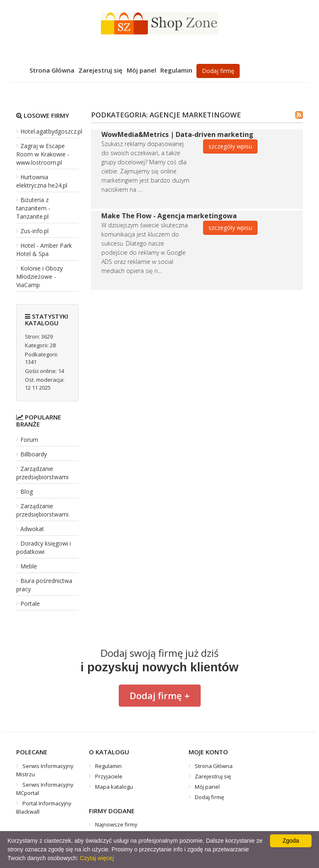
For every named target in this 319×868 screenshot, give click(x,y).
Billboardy (34, 454)
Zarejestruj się (101, 70)
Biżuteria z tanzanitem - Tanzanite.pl (33, 208)
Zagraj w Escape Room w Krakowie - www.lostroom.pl (43, 154)
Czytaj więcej (97, 858)
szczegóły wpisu (230, 146)
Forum (29, 440)
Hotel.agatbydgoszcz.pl (51, 131)
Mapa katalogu (114, 787)
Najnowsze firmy (116, 824)
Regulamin (176, 70)
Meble (29, 566)
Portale (30, 603)
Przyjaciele (109, 776)
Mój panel (141, 70)
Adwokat (32, 529)
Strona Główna (52, 70)
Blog (27, 491)
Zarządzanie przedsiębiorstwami (42, 473)
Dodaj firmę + (160, 695)
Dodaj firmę (218, 71)
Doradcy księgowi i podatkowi (44, 547)
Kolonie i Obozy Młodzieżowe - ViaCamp (39, 277)
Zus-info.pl (34, 231)
